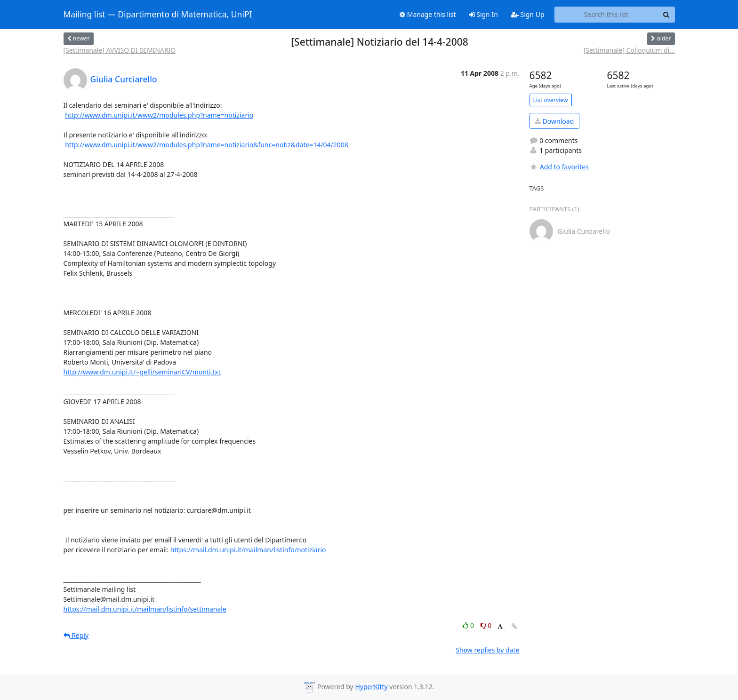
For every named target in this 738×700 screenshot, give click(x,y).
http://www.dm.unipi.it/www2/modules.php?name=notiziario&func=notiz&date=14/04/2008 (207, 145)
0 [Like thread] (469, 625)
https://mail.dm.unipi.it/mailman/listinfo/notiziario (248, 550)
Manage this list (428, 14)
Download (554, 121)
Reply (76, 635)
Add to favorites (559, 167)
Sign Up (528, 14)
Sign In (484, 14)
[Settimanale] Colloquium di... (629, 50)
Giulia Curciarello (124, 79)
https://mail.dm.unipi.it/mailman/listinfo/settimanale (145, 609)
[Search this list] (606, 15)
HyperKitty (371, 687)
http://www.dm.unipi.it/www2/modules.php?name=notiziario (159, 115)
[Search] (666, 15)
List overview (551, 100)
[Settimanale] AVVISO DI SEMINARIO (120, 50)
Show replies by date (487, 650)
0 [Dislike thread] (486, 625)
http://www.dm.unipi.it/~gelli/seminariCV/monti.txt (142, 372)
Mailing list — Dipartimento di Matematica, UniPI (158, 15)
